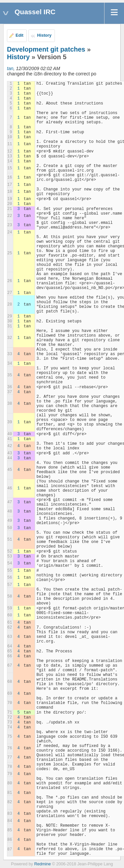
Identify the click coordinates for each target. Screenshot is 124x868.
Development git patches (46, 49)
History (44, 35)
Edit (20, 35)
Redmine (42, 864)
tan (10, 68)
